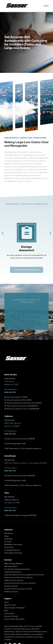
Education (8, 542)
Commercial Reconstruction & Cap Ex (18, 589)
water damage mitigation (14, 564)
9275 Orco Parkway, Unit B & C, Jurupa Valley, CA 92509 (26, 463)
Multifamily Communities (13, 545)
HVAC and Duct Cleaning (14, 580)
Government (9, 547)
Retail (6, 536)
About (7, 602)
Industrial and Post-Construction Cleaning (20, 583)
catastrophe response (13, 572)
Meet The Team (10, 605)
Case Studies (9, 613)
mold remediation (11, 566)
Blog (6, 611)
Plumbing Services (11, 592)
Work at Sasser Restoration (15, 608)
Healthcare (8, 539)
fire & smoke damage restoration (17, 569)
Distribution (9, 533)
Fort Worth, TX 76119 (12, 503)
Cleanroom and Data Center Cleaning (18, 578)
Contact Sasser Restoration (15, 619)
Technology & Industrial (13, 553)
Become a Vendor (11, 616)
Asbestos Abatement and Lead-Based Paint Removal (24, 575)
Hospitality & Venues (12, 550)
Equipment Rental (11, 586)
